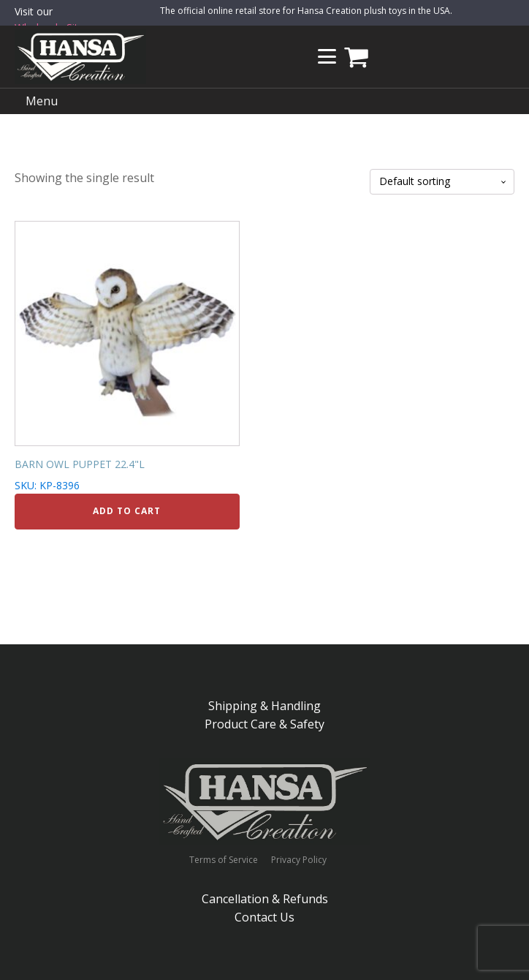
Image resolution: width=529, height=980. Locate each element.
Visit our (52, 20)
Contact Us (264, 917)
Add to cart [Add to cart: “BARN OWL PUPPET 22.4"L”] (127, 511)
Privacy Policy (299, 860)
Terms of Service (224, 860)
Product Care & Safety (264, 724)
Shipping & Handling (264, 706)
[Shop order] (442, 182)
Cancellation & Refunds (265, 899)
